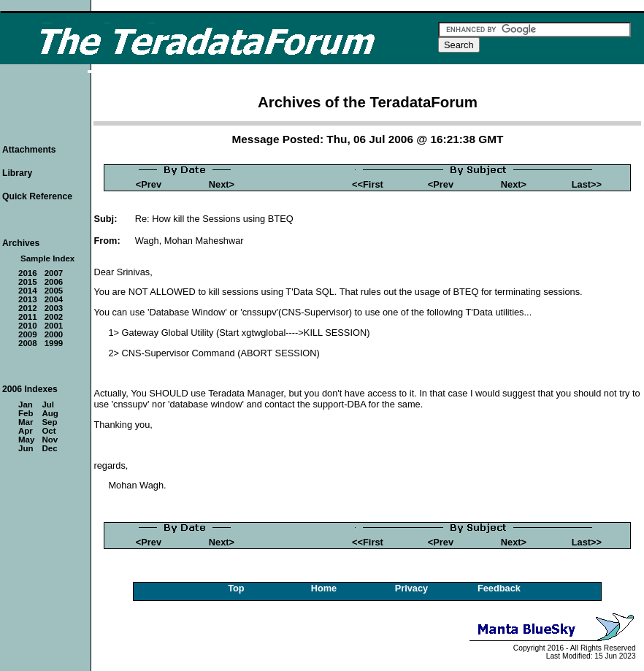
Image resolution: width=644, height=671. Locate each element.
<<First (368, 184)
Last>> (587, 184)
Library (17, 173)
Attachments (29, 150)
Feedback (499, 588)
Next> (222, 184)
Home (324, 588)
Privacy (412, 588)
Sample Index (47, 258)
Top (236, 588)
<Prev (149, 184)
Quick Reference (37, 196)
